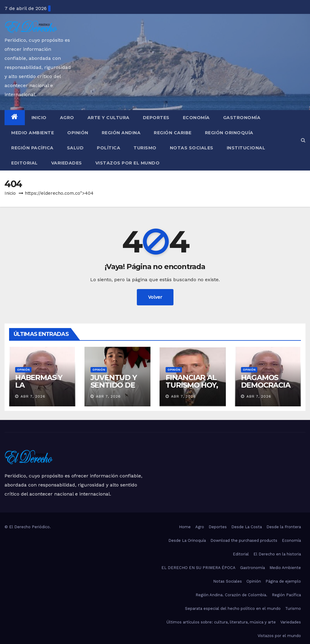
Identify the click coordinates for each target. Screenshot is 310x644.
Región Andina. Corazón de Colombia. (231, 595)
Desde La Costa (247, 527)
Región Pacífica (32, 148)
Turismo (145, 148)
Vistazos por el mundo (128, 163)
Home (185, 527)
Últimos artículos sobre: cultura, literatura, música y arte (221, 622)
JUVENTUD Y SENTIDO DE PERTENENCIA (116, 385)
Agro (67, 118)
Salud (75, 148)
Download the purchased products (244, 540)
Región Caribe (173, 133)
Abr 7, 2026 (33, 396)
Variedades (67, 163)
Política (109, 148)
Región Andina (121, 133)
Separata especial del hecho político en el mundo (233, 608)
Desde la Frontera (284, 527)
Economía (196, 118)
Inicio (39, 118)
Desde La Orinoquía (187, 540)
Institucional (246, 148)
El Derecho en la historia (277, 554)
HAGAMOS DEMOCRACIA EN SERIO (266, 385)
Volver (155, 297)
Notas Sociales (192, 148)
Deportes (156, 118)
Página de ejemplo (283, 581)
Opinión (78, 133)
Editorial (25, 163)
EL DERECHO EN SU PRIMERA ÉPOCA (198, 568)
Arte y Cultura (109, 118)
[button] (303, 140)
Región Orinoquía (229, 133)
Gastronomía (242, 118)
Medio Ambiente (33, 133)
